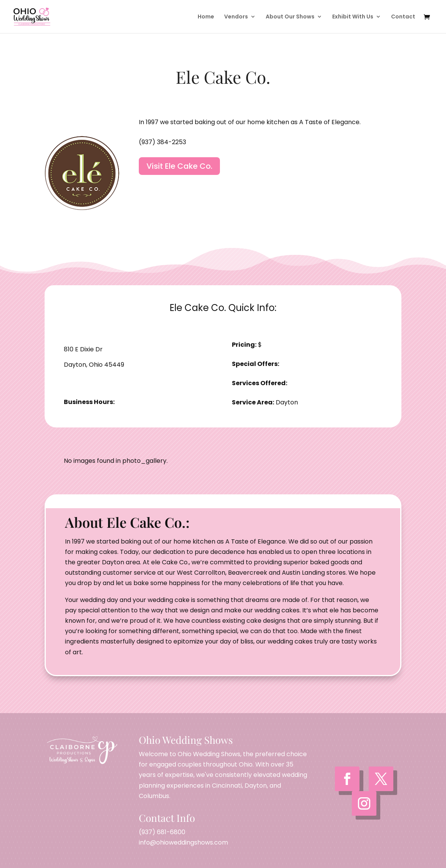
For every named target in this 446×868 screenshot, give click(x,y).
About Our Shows (290, 17)
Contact (403, 17)
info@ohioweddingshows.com (183, 842)
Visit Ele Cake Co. (179, 166)
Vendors (236, 17)
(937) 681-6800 (162, 832)
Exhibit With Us (353, 17)
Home (206, 17)
